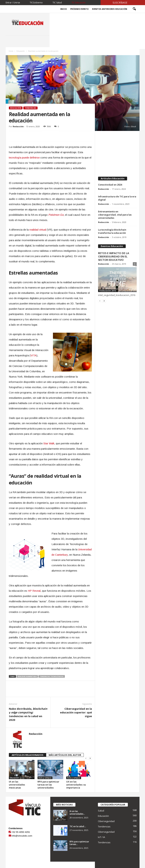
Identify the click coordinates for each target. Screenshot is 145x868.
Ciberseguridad (106, 821)
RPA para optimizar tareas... (79, 843)
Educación (21, 51)
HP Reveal (34, 591)
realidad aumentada (27, 676)
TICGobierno (36, 3)
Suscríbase (120, 3)
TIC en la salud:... (78, 826)
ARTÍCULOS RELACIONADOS (28, 755)
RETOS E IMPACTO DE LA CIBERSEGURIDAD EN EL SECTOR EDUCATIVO (114, 256)
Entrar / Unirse (13, 3)
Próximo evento (79, 9)
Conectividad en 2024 (110, 185)
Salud (101, 811)
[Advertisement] (117, 152)
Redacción (18, 126)
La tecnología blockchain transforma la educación (112, 231)
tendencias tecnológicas (52, 676)
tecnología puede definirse (24, 158)
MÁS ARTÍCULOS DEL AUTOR (65, 755)
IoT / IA (101, 837)
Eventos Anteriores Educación (110, 9)
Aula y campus (45, 778)
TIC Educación (79, 3)
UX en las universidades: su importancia (76, 785)
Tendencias (30, 108)
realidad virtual (38, 230)
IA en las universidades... (77, 813)
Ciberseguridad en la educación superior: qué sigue (76, 712)
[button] (134, 9)
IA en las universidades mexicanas (17, 785)
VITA (33, 355)
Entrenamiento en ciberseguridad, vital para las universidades (115, 215)
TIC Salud (57, 3)
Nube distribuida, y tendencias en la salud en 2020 (28, 714)
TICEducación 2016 (107, 291)
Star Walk (49, 443)
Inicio (63, 9)
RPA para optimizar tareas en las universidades (48, 785)
